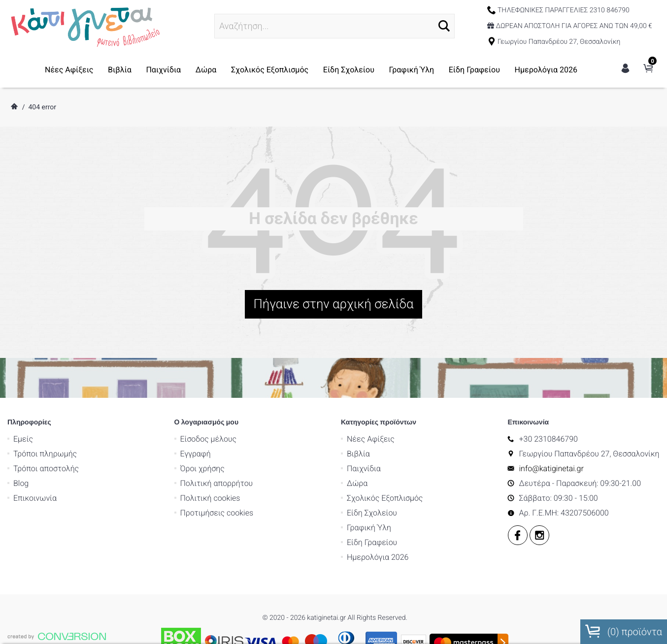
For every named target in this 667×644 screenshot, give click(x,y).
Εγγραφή (196, 427)
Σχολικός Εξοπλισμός (270, 70)
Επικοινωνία (35, 471)
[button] (444, 26)
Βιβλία (120, 70)
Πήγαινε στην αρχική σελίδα (334, 304)
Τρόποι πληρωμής (45, 427)
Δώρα (206, 70)
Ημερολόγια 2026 (546, 70)
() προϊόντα (624, 631)
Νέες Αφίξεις (69, 70)
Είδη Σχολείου (349, 70)
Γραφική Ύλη (412, 70)
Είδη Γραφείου (474, 70)
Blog (21, 457)
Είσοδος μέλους (209, 412)
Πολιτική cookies (210, 471)
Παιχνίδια (163, 70)
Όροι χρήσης (202, 442)
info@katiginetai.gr (551, 442)
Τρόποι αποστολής (46, 442)
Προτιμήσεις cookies (217, 486)
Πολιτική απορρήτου (217, 457)
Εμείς (23, 412)
